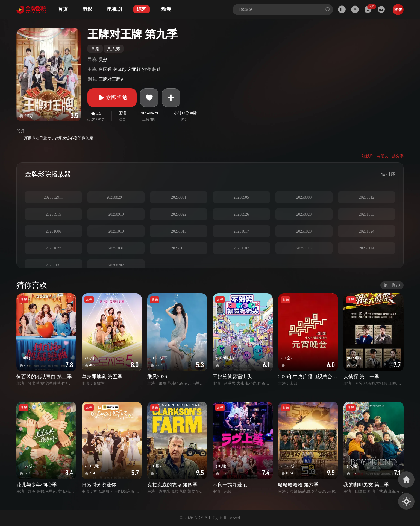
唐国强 (105, 69)
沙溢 (146, 69)
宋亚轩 (134, 69)
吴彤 (103, 59)
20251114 (367, 248)
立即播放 (112, 98)
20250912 (366, 197)
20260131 (54, 265)
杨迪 (157, 69)
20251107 (241, 248)
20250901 (179, 197)
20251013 (179, 231)
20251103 (179, 248)
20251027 (54, 248)
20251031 (116, 248)
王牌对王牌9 (111, 79)
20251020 (304, 231)
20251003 (366, 214)
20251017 (241, 231)
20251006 (54, 231)
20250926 (241, 214)
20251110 (304, 248)
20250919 (116, 214)
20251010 (116, 231)
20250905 (241, 197)
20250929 (304, 214)
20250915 (54, 214)
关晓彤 (120, 69)
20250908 (304, 197)
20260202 (116, 265)
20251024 (366, 231)
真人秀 (114, 49)
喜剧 (95, 49)
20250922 (179, 214)
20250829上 (54, 197)
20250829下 (116, 197)
